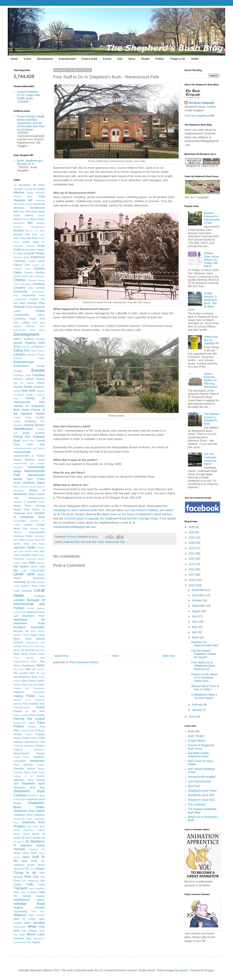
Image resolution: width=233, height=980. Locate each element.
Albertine (19, 192)
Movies (17, 650)
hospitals (32, 502)
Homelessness (37, 498)
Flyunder (18, 387)
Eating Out (21, 350)
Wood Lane (36, 934)
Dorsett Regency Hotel (29, 343)
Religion (40, 746)
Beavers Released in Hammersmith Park (212, 218)
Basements (19, 223)
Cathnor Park (22, 265)
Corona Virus (36, 303)
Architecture (37, 208)
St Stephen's (35, 841)
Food (28, 387)
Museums (40, 650)
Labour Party (37, 567)
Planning (19, 719)
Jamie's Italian (21, 544)
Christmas (39, 284)
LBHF (31, 574)
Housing (40, 506)
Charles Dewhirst (34, 273)
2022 (192, 548)
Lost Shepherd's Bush (33, 612)
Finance (40, 379)
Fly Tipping (27, 383)
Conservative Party (33, 295)
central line (39, 265)
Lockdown (39, 596)
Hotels (42, 502)
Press (32, 731)
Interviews (40, 536)
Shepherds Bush (33, 822)
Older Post (169, 656)
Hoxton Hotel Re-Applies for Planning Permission (211, 380)
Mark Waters (38, 631)
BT (15, 254)
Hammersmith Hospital (202, 777)
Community (20, 292)
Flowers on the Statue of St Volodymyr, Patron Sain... (204, 678)
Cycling (25, 323)
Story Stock (30, 853)
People (145, 59)
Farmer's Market (23, 379)
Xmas (24, 942)
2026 (192, 527)
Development (45, 59)
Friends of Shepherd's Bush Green (201, 747)
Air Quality (39, 189)
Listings (34, 586)
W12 (42, 912)
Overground (39, 688)
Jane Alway (38, 544)
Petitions (18, 715)
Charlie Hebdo (21, 276)
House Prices (23, 506)
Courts (29, 307)
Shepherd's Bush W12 (201, 800)
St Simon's (19, 842)
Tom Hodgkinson (30, 881)
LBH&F (19, 574)
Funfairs (40, 417)
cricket (17, 311)
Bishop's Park (22, 235)
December (198, 590)
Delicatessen (20, 330)
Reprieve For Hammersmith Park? (205, 644)
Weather (41, 915)
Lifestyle (41, 582)
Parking (18, 696)
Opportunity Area (30, 685)
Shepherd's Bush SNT (201, 795)
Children (20, 280)
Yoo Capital (33, 942)
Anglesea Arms (71, 542)
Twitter (195, 59)
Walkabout (20, 915)
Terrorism (19, 869)
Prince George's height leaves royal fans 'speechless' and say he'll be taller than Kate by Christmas (31, 123)
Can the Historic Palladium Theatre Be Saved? (204, 654)
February (198, 705)
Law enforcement (33, 571)
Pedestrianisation (22, 707)
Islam (37, 540)
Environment (21, 366)
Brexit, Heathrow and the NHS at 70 (30, 162)
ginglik (26, 433)
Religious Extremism (29, 750)
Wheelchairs (20, 927)
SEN (16, 784)
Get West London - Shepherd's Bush (199, 755)
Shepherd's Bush (33, 783)
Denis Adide (37, 330)
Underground (22, 900)
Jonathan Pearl (29, 555)
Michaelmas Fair (36, 642)
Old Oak (40, 673)
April (195, 632)
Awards (18, 219)
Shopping (19, 826)
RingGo (41, 765)
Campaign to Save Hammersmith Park (79, 510)
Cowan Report (197, 741)
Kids (120, 59)
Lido (33, 582)
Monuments (28, 646)
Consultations (20, 299)
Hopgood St (20, 502)
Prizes (29, 734)
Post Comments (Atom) (84, 662)
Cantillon (32, 261)
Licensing (19, 582)
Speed (26, 834)
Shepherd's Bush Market (29, 811)
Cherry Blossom (37, 276)
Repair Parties (22, 757)
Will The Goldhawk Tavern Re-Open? (210, 459)
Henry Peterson (21, 487)
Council (19, 307)
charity (18, 272)
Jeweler (41, 548)
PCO (25, 704)
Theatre (40, 869)
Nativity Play (35, 658)
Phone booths (37, 715)
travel (32, 888)
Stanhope (19, 849)
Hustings (34, 521)
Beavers (41, 223)
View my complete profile (200, 116)
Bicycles (19, 230)
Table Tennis (29, 861)
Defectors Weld (35, 326)
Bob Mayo (32, 238)
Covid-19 (39, 307)
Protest (26, 738)
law (16, 570)
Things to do (25, 873)
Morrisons (40, 646)
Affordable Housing (23, 189)
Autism (41, 216)
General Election (34, 425)
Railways (18, 742)
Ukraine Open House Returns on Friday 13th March (212, 260)
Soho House (32, 826)
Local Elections (23, 591)
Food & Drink (89, 59)
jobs (16, 551)
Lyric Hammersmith (200, 781)
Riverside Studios (24, 769)
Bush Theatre (37, 253)
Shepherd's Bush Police (202, 791)
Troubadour (32, 892)
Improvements (37, 532)
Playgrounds (20, 723)
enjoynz (184, 970)
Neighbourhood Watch (25, 661)
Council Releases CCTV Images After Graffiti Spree (29, 95)
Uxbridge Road (29, 904)
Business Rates (22, 257)
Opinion (17, 685)
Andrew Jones (23, 197)
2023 (192, 543)
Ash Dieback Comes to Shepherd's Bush (212, 419)
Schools (40, 780)
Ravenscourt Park (115, 542)
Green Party (28, 441)
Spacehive (29, 830)
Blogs (23, 238)
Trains (41, 885)
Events (107, 59)
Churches (19, 288)
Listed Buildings (22, 586)
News (132, 59)
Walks (31, 915)
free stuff (86, 542)
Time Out (31, 877)
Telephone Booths (24, 865)
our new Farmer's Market (141, 510)
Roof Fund (31, 772)
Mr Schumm (28, 650)
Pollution (32, 727)
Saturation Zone (23, 780)
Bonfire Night (30, 242)
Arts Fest (24, 212)
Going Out (22, 437)
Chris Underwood (22, 284)
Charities (39, 268)
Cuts (16, 323)
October (197, 600)
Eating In (40, 347)
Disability (40, 339)
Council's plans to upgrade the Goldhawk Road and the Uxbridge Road (111, 518)
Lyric (16, 616)
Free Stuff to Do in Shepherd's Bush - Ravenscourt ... (204, 666)
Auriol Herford (23, 216)
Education (20, 354)
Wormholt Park (23, 938)
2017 (192, 575)
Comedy (40, 288)
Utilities (41, 900)
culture (41, 315)
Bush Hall (22, 254)
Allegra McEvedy (36, 193)
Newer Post (61, 656)
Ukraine (40, 896)
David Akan (38, 323)
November (198, 595)
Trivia (23, 892)
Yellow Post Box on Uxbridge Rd (211, 340)
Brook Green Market (33, 250)
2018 (192, 569)
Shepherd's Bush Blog (29, 788)
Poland (32, 723)
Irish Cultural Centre (24, 540)
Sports (36, 834)
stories (17, 853)
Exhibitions (19, 375)
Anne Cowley (26, 204)
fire (15, 383)
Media (42, 635)
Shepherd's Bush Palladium (29, 815)
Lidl (28, 582)
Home (14, 59)
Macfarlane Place (34, 616)
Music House (29, 654)
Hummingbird (20, 521)
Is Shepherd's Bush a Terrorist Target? (204, 696)
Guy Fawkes (39, 448)
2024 (192, 538)
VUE (34, 912)
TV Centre (22, 896)
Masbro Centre (21, 635)
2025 (192, 532)
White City (36, 927)
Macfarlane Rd (29, 620)
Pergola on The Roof (29, 711)
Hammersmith (22, 452)
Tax (43, 861)
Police (41, 723)
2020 (192, 559)
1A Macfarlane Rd (25, 185)
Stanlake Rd (37, 849)
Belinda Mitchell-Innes (29, 227)
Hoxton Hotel (22, 510)
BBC (31, 223)
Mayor (34, 635)
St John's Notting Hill (33, 838)
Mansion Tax (21, 631)
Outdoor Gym (22, 688)
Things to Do (177, 59)
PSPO (34, 738)
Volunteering (20, 912)
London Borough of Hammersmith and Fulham (29, 604)
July (195, 616)
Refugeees (29, 746)
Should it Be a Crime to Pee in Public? (205, 688)
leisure (41, 575)
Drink (17, 346)
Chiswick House (36, 280)
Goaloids (40, 433)
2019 (192, 564)
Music (17, 654)
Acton (42, 185)
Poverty (24, 731)
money (17, 646)
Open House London (33, 681)
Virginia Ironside (29, 907)
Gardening (30, 421)
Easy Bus (26, 347)
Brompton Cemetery (24, 246)
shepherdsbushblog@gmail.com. (75, 527)
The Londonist (197, 804)
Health (17, 483)
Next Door (19, 669)
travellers (40, 888)
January (197, 710)
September (199, 606)
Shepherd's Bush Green (29, 805)
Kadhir (24, 563)
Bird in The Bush (35, 231)
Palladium (19, 692)
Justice (17, 563)
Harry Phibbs (36, 479)
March (196, 637)
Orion (42, 685)
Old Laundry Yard (24, 673)
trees (16, 892)
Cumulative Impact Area (29, 319)
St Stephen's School (29, 845)
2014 (192, 717)
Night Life (30, 669)
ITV (43, 540)
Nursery (41, 669)
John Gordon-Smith (29, 551)
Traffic (30, 884)
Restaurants (37, 761)
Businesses (38, 257)
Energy (41, 358)
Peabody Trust (37, 704)
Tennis (41, 865)
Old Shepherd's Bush (25, 677)
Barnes (26, 219)
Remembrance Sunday (29, 753)
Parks (101, 542)
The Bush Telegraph (201, 103)
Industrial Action (23, 536)
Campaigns (20, 261)
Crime (27, 59)
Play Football (36, 719)
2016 (192, 580)
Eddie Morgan (38, 351)
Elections (32, 355)
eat (33, 347)
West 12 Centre (25, 919)
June (195, 622)
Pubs (42, 738)
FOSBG (17, 391)
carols (41, 261)
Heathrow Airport (34, 483)
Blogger (210, 970)
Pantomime (39, 692)
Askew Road (38, 212)
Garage (17, 421)
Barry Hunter (38, 219)
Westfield (39, 923)
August (196, 611)
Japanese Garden (25, 547)
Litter (42, 586)
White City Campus (25, 931)
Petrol (26, 715)
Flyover (41, 383)
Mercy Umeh (23, 639)
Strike (26, 857)
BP (43, 242)
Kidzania (40, 563)
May (195, 627)
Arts (16, 211)
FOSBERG (39, 387)
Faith (28, 375)
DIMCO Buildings (24, 339)
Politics (160, 59)
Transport (20, 888)
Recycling (18, 746)
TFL (27, 869)
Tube (42, 892)
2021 (192, 553)
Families (39, 375)
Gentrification (23, 429)
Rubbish (41, 776)
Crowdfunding (21, 315)
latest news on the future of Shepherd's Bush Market (137, 514)
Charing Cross (22, 269)
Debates (18, 326)
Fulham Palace (23, 417)
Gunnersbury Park (23, 448)
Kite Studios (21, 566)
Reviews (28, 765)
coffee (30, 288)
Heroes (33, 487)
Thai (32, 869)
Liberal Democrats (29, 578)
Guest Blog (36, 444)
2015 (192, 585)
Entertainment (67, 59)
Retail (16, 765)
